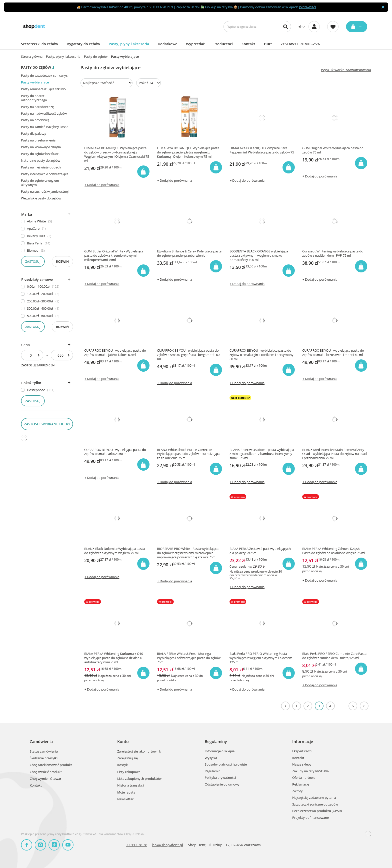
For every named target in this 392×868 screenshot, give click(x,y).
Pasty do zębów (96, 56)
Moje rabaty (126, 793)
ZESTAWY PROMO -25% (300, 44)
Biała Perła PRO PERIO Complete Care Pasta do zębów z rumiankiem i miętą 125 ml (334, 656)
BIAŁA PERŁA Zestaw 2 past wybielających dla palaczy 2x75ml (260, 551)
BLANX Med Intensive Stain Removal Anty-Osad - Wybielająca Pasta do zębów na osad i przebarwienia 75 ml (334, 454)
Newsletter (125, 799)
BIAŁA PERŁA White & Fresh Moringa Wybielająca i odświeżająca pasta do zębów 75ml (189, 658)
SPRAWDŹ (307, 7)
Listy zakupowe (129, 772)
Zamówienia (41, 742)
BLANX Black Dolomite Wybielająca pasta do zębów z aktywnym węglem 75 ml (114, 551)
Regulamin (213, 771)
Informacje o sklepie (220, 751)
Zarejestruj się (127, 758)
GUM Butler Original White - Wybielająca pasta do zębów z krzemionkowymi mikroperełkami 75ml (114, 256)
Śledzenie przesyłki (44, 758)
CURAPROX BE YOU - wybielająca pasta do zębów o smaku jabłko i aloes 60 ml (115, 353)
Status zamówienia (44, 752)
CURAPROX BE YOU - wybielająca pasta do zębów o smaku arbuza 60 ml (115, 452)
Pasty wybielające (35, 82)
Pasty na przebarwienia (38, 140)
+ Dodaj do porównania (102, 185)
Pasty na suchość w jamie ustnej (45, 191)
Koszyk (122, 765)
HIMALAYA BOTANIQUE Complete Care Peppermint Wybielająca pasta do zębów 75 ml (262, 152)
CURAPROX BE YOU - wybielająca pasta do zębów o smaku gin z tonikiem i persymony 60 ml (261, 355)
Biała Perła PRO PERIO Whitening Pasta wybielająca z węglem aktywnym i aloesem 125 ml (261, 658)
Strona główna (32, 56)
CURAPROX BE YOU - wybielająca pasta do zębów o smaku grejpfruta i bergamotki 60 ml (188, 355)
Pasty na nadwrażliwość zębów (44, 113)
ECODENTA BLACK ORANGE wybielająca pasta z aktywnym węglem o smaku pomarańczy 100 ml (259, 256)
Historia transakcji (131, 786)
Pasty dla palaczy (34, 133)
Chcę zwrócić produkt (46, 772)
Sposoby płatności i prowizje (226, 765)
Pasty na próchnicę (35, 120)
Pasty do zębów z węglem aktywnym (40, 183)
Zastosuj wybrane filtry (47, 424)
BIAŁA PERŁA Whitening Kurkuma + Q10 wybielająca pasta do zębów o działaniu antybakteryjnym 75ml (114, 658)
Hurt (268, 44)
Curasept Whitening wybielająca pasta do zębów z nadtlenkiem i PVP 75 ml (333, 253)
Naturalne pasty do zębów (41, 160)
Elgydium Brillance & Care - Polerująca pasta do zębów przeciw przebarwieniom (189, 253)
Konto (123, 742)
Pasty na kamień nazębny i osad (45, 127)
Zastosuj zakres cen (38, 365)
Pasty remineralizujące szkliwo (43, 89)
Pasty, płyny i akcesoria (129, 44)
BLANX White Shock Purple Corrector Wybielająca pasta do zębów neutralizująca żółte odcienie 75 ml (189, 454)
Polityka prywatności (220, 778)
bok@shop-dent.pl (168, 845)
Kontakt (248, 44)
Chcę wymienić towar (45, 779)
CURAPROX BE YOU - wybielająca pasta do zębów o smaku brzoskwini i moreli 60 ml (333, 353)
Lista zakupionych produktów (139, 779)
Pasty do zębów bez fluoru (41, 154)
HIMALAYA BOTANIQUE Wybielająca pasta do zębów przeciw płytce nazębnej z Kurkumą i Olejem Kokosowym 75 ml (188, 152)
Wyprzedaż (195, 44)
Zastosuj (33, 261)
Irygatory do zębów (83, 44)
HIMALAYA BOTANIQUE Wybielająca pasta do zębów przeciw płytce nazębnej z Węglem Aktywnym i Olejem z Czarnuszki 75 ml (117, 154)
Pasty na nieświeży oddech (41, 167)
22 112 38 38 (137, 845)
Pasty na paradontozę (37, 107)
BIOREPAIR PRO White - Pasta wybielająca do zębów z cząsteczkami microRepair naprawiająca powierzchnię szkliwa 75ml (188, 553)
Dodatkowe (167, 44)
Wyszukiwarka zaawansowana (346, 70)
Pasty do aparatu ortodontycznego (34, 98)
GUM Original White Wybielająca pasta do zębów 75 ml (333, 150)
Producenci (223, 44)
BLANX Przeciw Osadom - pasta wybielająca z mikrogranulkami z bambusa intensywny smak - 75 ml (262, 454)
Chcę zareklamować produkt (51, 765)
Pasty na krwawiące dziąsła (41, 147)
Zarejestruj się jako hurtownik (139, 752)
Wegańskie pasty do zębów (41, 198)
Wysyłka (211, 758)
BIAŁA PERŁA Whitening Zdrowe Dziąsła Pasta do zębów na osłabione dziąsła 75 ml (334, 551)
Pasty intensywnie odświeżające (45, 174)
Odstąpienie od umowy (222, 785)
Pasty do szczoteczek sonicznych (45, 75)
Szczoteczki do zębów (39, 44)
